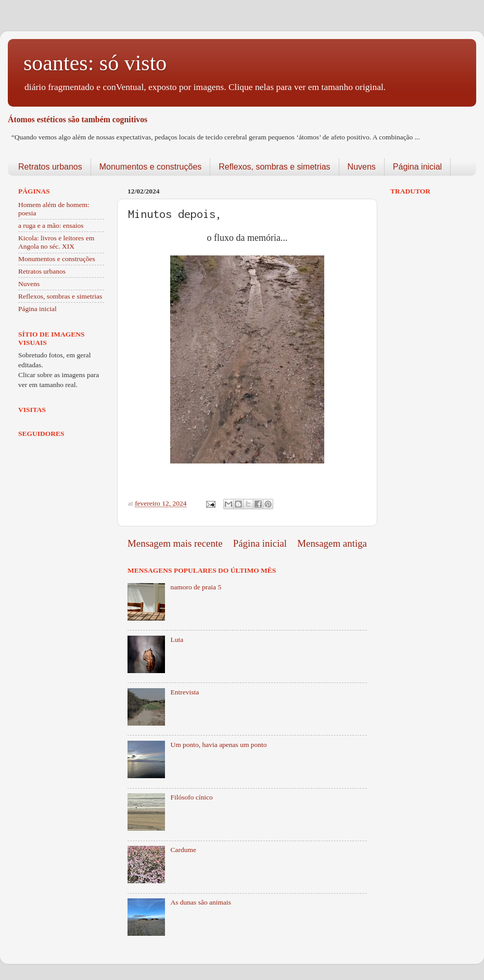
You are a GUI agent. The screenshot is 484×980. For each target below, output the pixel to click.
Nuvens (362, 167)
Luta (177, 640)
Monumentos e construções (151, 167)
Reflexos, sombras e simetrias (274, 167)
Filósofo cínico (191, 797)
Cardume (183, 850)
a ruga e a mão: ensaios (51, 225)
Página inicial (417, 167)
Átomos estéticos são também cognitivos (78, 119)
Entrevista (184, 692)
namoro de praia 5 (196, 587)
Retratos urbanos (50, 167)
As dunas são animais (201, 902)
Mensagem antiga (332, 543)
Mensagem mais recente (175, 543)
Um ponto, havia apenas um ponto (218, 745)
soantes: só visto (95, 63)
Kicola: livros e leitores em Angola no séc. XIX (56, 242)
